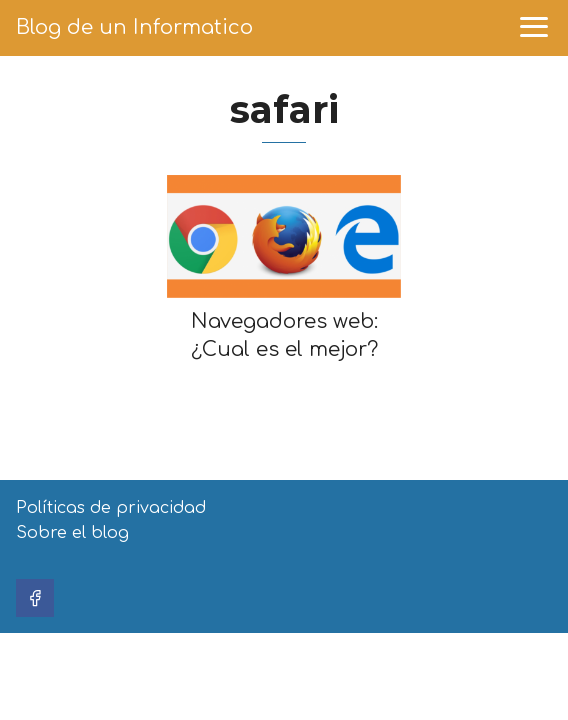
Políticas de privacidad (111, 508)
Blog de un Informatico (134, 27)
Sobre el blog (72, 533)
